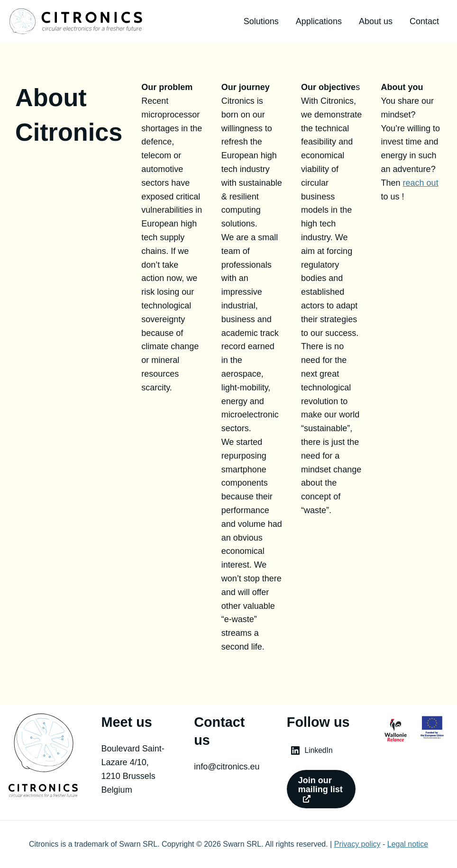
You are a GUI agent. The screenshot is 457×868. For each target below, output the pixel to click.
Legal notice (408, 844)
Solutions (261, 21)
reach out (421, 183)
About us (376, 21)
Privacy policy (357, 844)
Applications (319, 21)
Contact (424, 21)
